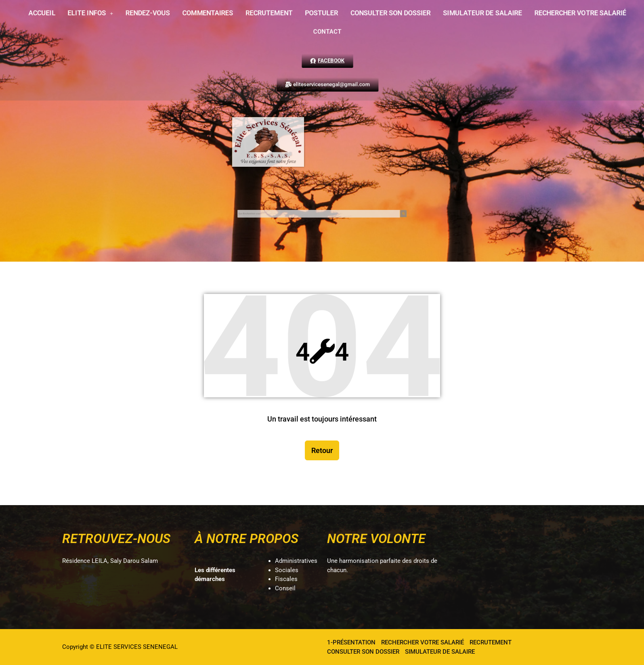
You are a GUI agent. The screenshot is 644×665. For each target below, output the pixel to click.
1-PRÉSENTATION (351, 642)
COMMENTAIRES (216, 14)
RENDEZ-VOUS (163, 14)
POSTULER (317, 14)
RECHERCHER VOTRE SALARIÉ (547, 14)
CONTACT (323, 31)
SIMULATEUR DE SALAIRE (460, 14)
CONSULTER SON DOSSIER (378, 14)
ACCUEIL (69, 14)
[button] (112, 14)
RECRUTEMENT (271, 14)
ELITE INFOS (112, 14)
